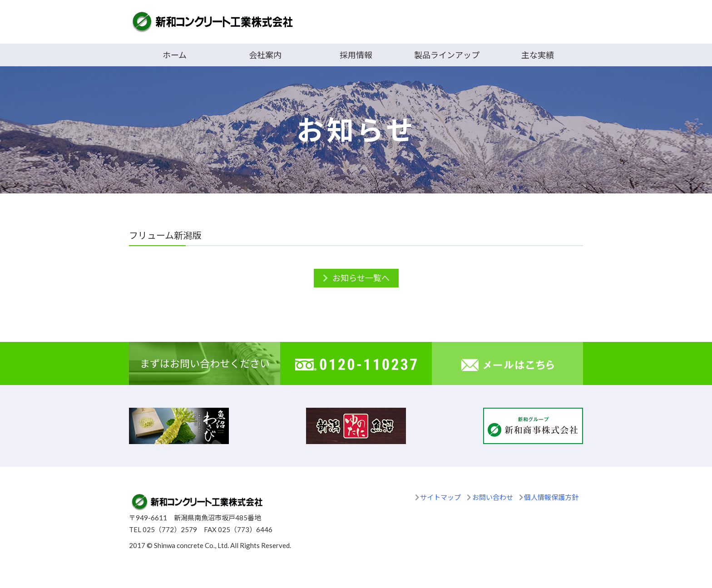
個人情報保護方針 (551, 497)
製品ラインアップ (447, 55)
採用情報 (356, 55)
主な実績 (538, 55)
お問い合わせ (493, 497)
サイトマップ (440, 497)
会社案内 (265, 55)
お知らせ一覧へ (361, 278)
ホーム (175, 55)
